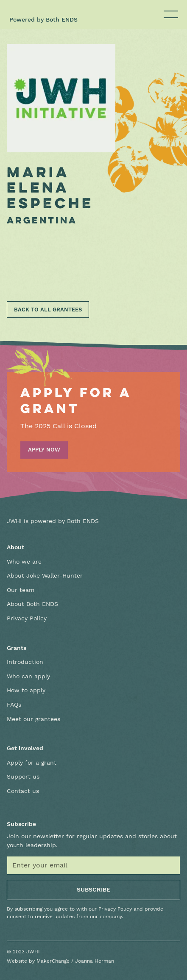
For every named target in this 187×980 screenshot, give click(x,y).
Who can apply (28, 676)
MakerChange (53, 961)
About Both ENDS (32, 604)
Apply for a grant (32, 763)
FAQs (14, 705)
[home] (34, 10)
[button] (169, 14)
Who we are (24, 562)
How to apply (26, 690)
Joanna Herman (95, 961)
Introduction (25, 662)
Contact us (23, 791)
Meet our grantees (33, 719)
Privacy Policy (27, 618)
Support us (23, 776)
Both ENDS (62, 19)
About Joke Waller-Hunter (45, 575)
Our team (21, 590)
